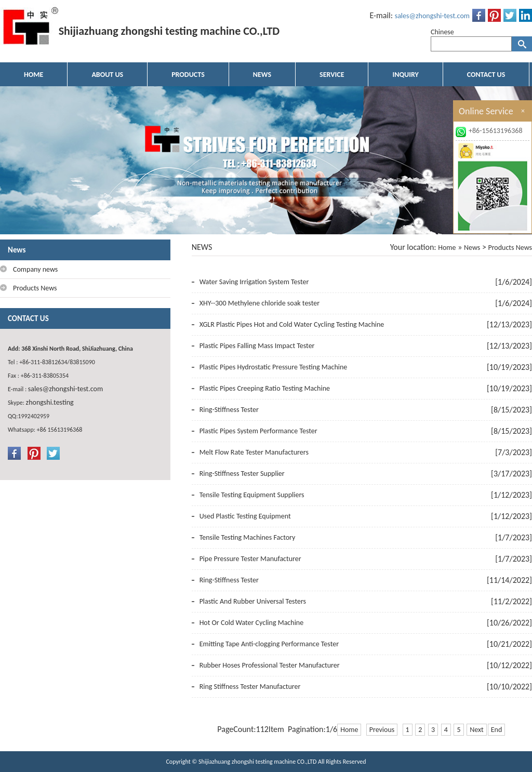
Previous (382, 730)
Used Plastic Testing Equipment (245, 516)
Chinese (442, 32)
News (472, 248)
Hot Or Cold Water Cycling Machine (252, 623)
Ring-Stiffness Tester (229, 410)
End (497, 730)
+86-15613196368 (496, 131)
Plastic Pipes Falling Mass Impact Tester (257, 346)
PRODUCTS (188, 75)
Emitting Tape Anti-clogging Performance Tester (269, 644)
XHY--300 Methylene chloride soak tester (260, 303)
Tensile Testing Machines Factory (248, 537)
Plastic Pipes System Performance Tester (258, 431)
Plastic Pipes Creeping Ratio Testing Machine (265, 388)
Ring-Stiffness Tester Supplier (242, 474)
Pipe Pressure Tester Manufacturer (250, 559)
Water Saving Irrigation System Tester (254, 282)
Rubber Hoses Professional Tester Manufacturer (270, 665)
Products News (510, 248)
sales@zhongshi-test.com (432, 16)
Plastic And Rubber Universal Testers (253, 601)
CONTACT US (486, 75)
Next (477, 730)
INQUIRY (405, 75)
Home (447, 248)
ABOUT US (107, 75)
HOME (34, 75)
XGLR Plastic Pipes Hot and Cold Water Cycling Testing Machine (292, 324)
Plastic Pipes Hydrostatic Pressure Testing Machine (274, 367)
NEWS (262, 75)
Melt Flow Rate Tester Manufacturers (254, 452)
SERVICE (332, 75)
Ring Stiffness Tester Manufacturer (250, 687)
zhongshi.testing (50, 402)
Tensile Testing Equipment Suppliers (252, 495)
